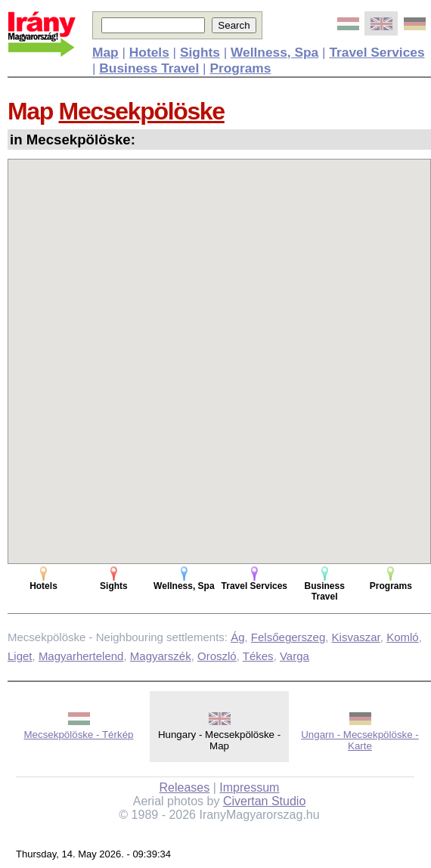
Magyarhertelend (81, 656)
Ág (237, 637)
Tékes (258, 656)
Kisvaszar (356, 637)
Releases (185, 787)
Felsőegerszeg (288, 637)
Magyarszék (161, 656)
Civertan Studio (264, 801)
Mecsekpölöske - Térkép (79, 735)
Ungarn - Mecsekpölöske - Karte (360, 740)
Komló (403, 637)
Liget (20, 656)
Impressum (249, 787)
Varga (295, 656)
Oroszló (217, 656)
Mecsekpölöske (142, 111)
